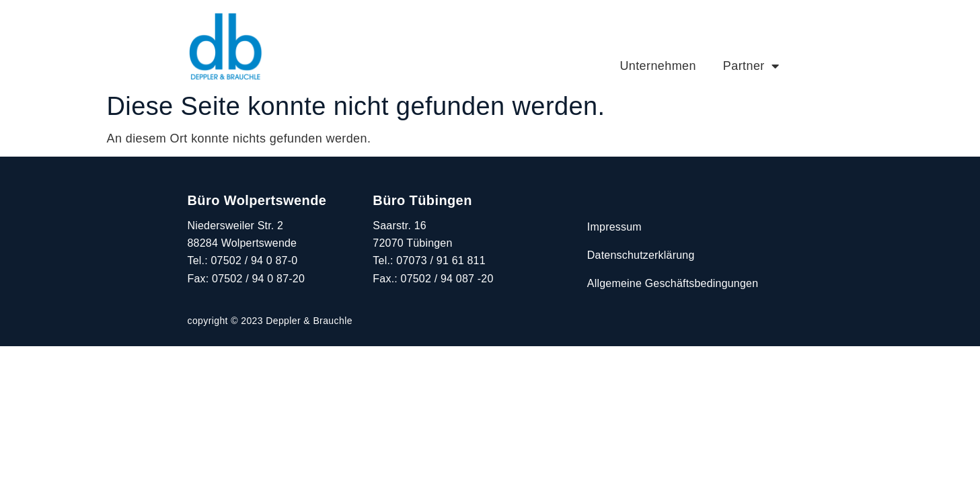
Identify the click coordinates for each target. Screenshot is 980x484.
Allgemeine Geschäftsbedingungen (673, 283)
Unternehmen (657, 66)
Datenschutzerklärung (641, 255)
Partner (751, 66)
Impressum (614, 227)
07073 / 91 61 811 (441, 260)
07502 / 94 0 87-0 (255, 260)
